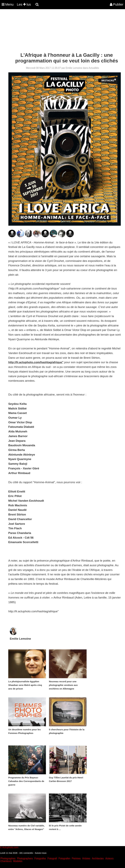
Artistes (86, 858)
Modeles (18, 861)
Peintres (76, 858)
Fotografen (64, 858)
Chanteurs (6, 861)
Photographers (25, 858)
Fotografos (40, 858)
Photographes (8, 858)
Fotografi (52, 858)
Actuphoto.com (10, 847)
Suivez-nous (41, 853)
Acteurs (109, 858)
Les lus (24, 4)
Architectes (98, 858)
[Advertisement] (55, 31)
